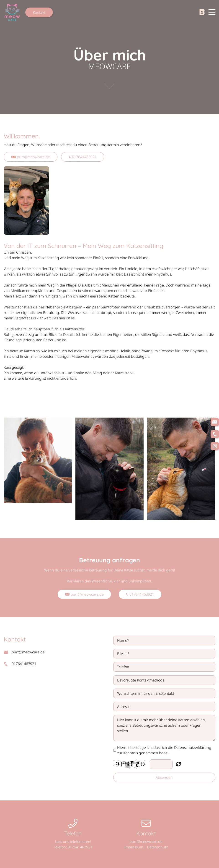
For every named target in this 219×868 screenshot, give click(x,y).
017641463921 (83, 157)
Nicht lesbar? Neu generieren (179, 764)
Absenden (164, 777)
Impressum (134, 847)
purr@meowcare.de (31, 157)
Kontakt (39, 12)
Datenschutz (157, 847)
